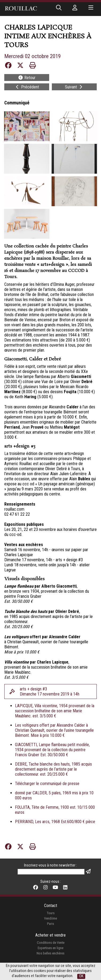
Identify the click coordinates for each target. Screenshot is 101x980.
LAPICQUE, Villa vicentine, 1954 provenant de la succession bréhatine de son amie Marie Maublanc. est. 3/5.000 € (55, 711)
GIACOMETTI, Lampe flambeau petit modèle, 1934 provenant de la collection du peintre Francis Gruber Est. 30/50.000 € (52, 750)
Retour (27, 78)
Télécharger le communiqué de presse (47, 784)
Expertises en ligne (50, 948)
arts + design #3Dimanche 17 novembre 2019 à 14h (50, 692)
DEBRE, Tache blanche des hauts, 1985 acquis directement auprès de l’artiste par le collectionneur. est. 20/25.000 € (53, 769)
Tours (51, 913)
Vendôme (50, 918)
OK (81, 976)
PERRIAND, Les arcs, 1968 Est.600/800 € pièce (55, 822)
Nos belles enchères (50, 953)
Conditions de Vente (51, 943)
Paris (50, 924)
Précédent (27, 87)
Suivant (74, 87)
